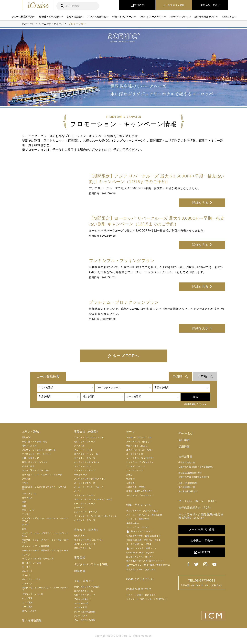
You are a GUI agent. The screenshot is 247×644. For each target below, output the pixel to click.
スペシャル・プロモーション (140, 495)
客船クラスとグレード (85, 595)
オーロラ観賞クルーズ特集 (139, 544)
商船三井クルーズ (83, 548)
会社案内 (184, 440)
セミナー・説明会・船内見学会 (141, 595)
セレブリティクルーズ (85, 442)
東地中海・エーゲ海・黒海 (35, 442)
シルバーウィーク (135, 471)
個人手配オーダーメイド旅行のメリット (145, 561)
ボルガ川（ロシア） (31, 579)
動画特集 (80, 571)
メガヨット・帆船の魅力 (138, 519)
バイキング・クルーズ (85, 520)
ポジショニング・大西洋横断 (36, 546)
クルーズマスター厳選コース (141, 549)
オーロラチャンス (135, 454)
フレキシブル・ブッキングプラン (122, 261)
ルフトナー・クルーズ (85, 471)
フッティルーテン (83, 467)
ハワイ (25, 483)
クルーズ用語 (80, 608)
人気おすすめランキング (139, 532)
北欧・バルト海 (29, 446)
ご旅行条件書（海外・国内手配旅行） (196, 467)
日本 (24, 529)
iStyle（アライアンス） (141, 579)
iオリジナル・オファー (140, 553)
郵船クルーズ (80, 536)
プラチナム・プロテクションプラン (124, 302)
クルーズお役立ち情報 (85, 620)
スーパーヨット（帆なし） (139, 442)
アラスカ (26, 479)
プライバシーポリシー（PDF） (198, 501)
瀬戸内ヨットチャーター (86, 544)
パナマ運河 (27, 598)
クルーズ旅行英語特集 (85, 612)
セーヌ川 (26, 567)
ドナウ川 (26, 555)
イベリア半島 (28, 467)
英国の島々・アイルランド (35, 462)
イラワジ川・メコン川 (33, 594)
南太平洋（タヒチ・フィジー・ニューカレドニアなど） (45, 541)
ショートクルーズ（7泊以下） (141, 458)
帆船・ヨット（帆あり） (138, 446)
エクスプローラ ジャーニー (87, 454)
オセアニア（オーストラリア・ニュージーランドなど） (45, 535)
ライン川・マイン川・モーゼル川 (38, 559)
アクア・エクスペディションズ (89, 438)
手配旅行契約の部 (187, 463)
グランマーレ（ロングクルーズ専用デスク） (147, 599)
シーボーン (79, 508)
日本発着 (131, 483)
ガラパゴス (27, 498)
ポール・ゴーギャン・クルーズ (89, 487)
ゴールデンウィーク (136, 467)
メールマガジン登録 (202, 529)
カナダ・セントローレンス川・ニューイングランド (45, 589)
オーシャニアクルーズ (85, 483)
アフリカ (26, 514)
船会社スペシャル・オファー (140, 557)
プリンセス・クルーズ (85, 495)
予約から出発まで (83, 599)
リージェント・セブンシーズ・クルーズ (93, 500)
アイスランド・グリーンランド (37, 454)
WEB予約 (202, 552)
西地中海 (26, 438)
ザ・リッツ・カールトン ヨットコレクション (96, 516)
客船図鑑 (80, 558)
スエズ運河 (27, 603)
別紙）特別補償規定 (188, 483)
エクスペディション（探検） (140, 450)
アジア (25, 525)
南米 (24, 502)
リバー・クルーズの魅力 (138, 527)
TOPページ (28, 24)
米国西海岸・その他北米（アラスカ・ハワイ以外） (44, 488)
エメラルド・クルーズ (85, 458)
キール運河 (27, 607)
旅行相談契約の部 (187, 487)
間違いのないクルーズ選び (87, 587)
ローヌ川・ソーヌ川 (31, 563)
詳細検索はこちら (194, 404)
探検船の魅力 (133, 523)
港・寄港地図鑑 (32, 621)
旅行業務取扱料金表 (188, 491)
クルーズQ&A (81, 616)
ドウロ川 (26, 575)
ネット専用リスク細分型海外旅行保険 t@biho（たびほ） (201, 516)
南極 (24, 506)
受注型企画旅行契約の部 (190, 473)
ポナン (77, 491)
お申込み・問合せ (202, 541)
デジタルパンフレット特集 (91, 564)
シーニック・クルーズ (51, 24)
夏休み (129, 475)
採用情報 (184, 447)
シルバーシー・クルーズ (86, 512)
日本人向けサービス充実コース (141, 570)
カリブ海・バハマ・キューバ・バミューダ (42, 475)
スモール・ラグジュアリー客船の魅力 (144, 515)
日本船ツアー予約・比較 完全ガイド (143, 536)
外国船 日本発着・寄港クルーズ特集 (143, 540)
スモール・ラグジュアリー (139, 438)
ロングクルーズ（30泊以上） (140, 462)
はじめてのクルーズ (84, 591)
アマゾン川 (27, 584)
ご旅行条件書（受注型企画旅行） (194, 477)
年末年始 (131, 479)
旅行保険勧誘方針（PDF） (195, 508)
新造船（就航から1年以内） (140, 491)
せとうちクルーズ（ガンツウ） (89, 540)
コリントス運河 (29, 611)
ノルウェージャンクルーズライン (90, 479)
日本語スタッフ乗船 (136, 487)
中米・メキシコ (29, 494)
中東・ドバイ (28, 510)
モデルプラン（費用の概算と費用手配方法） (149, 565)
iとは (186, 433)
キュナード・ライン (84, 450)
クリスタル (79, 446)
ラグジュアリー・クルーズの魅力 (142, 511)
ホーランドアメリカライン (87, 462)
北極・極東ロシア (30, 458)
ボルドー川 (27, 571)
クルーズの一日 (82, 604)
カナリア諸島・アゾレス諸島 (36, 471)
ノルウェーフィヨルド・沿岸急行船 (39, 450)
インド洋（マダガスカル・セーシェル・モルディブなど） (45, 520)
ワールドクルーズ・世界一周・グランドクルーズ (45, 551)
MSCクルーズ (81, 475)
